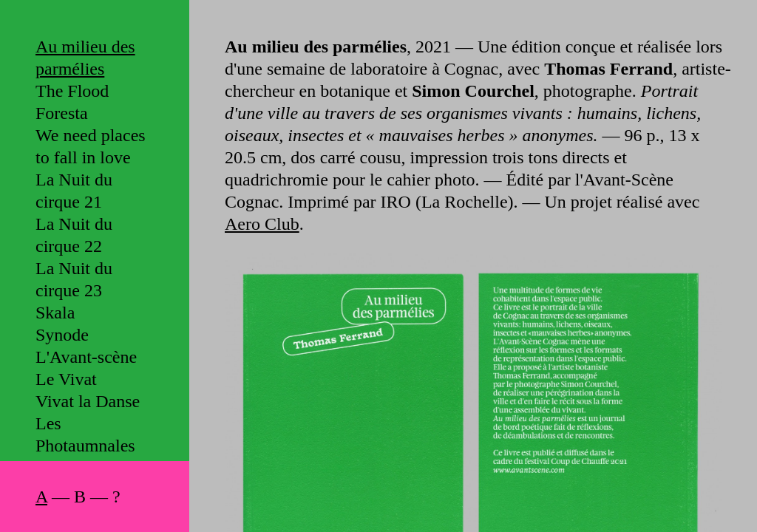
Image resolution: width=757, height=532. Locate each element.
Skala (55, 313)
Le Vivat (66, 379)
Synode (62, 335)
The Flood (72, 91)
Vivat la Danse (88, 401)
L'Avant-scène (86, 357)
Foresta (62, 113)
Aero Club (262, 224)
